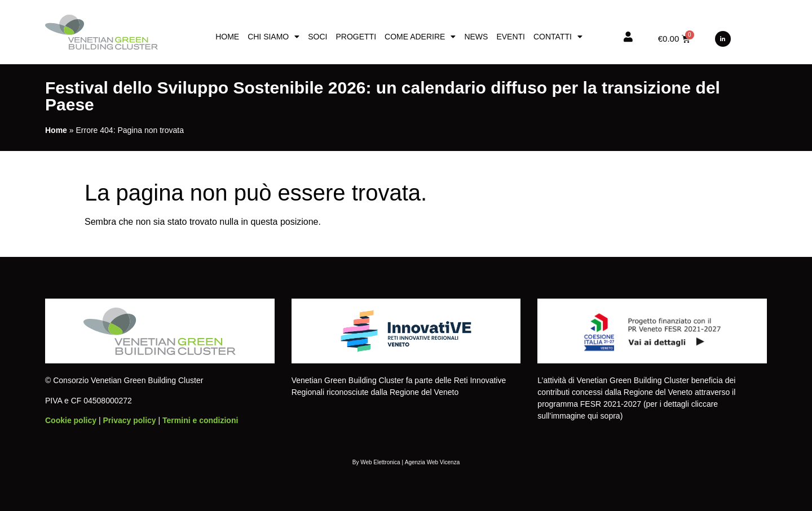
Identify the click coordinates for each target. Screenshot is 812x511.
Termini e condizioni (200, 420)
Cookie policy (71, 420)
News (476, 37)
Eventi (511, 37)
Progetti (356, 37)
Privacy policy (129, 420)
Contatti (558, 37)
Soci (317, 37)
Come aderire (420, 37)
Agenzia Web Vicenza (432, 462)
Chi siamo (273, 37)
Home (227, 37)
